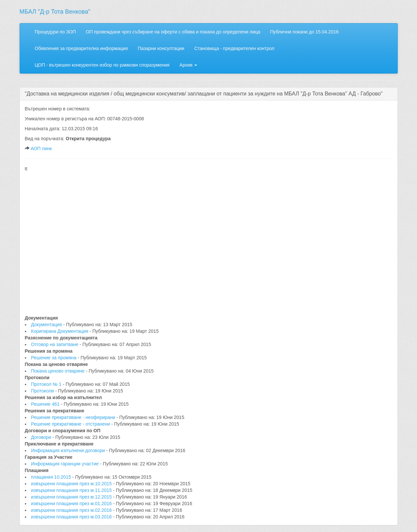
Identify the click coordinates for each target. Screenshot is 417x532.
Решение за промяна (55, 358)
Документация (47, 325)
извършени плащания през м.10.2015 (72, 484)
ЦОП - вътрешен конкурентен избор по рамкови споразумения (102, 65)
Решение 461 (46, 404)
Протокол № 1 (47, 384)
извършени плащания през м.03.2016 (72, 517)
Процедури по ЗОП (55, 32)
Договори (42, 437)
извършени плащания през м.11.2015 (72, 490)
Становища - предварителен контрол (234, 48)
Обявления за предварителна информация (81, 48)
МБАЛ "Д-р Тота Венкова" (55, 12)
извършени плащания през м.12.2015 (72, 497)
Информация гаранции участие (66, 464)
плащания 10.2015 (52, 477)
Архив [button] (188, 65)
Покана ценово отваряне (59, 371)
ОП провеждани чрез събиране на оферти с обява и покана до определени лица (173, 32)
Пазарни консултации (161, 48)
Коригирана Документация (61, 331)
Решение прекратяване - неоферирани (74, 417)
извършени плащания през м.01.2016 (72, 503)
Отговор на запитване (56, 344)
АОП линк (41, 148)
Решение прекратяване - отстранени (71, 424)
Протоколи (43, 391)
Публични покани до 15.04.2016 (304, 32)
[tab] (209, 94)
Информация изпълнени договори (69, 450)
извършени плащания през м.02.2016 (72, 510)
